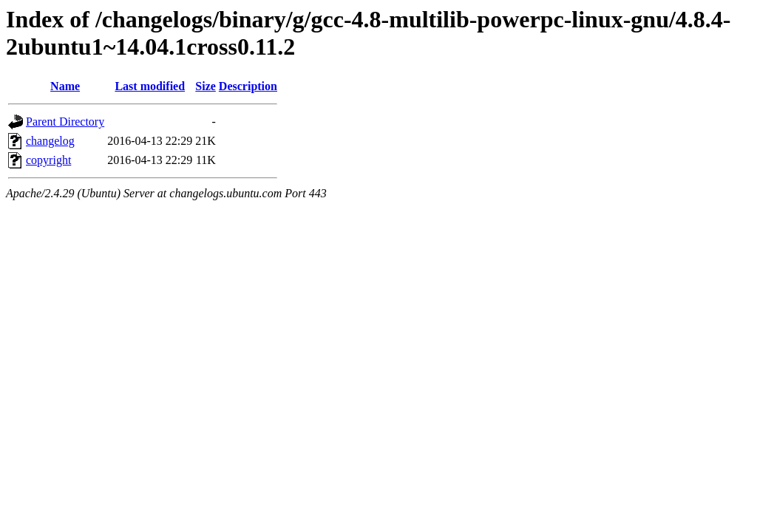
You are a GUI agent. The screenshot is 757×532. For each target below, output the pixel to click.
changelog (50, 141)
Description (248, 86)
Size (206, 86)
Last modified (150, 86)
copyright (48, 160)
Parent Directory (65, 122)
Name (65, 86)
